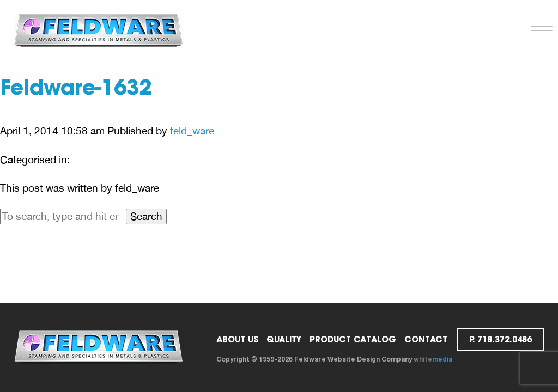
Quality (284, 339)
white (433, 359)
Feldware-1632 (76, 90)
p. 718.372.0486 (501, 339)
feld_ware (192, 131)
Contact (426, 339)
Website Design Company (370, 359)
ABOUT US (237, 339)
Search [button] (146, 216)
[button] (539, 24)
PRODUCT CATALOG (353, 339)
